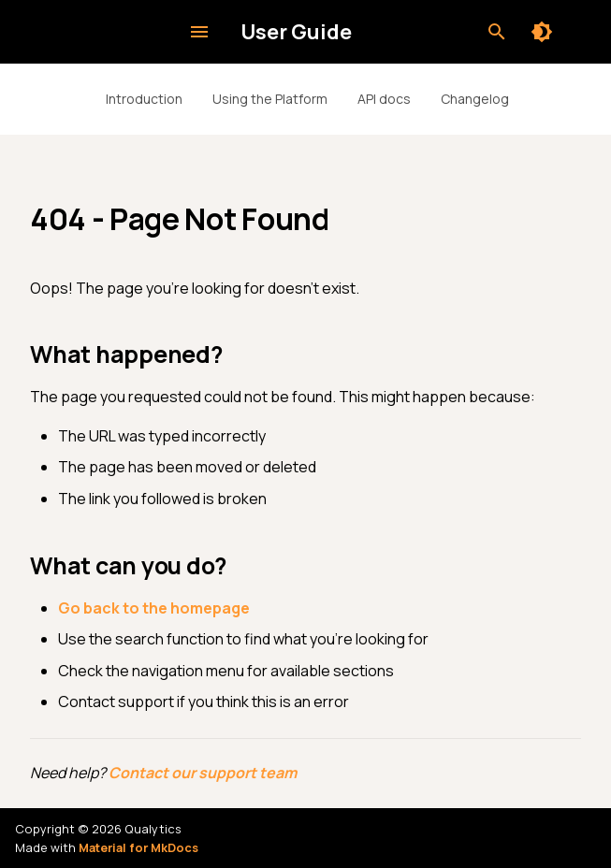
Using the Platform (270, 99)
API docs (384, 99)
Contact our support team (203, 773)
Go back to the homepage (154, 608)
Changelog (475, 99)
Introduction (144, 99)
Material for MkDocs (138, 847)
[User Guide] (109, 32)
